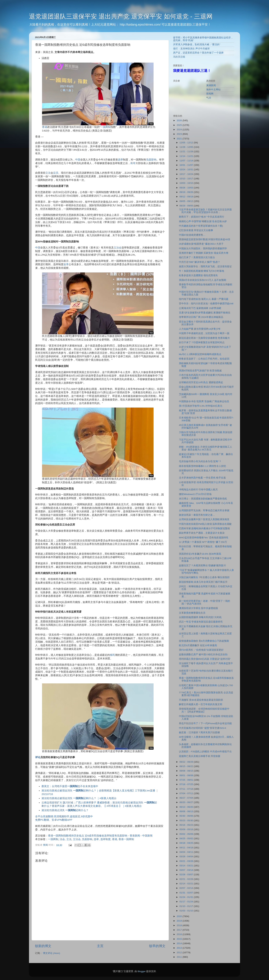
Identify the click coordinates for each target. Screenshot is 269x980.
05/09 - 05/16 (187, 829)
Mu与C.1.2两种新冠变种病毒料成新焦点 (200, 354)
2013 (180, 948)
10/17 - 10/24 (187, 174)
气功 (209, 98)
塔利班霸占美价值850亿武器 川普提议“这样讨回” (205, 659)
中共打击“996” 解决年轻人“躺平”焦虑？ (200, 262)
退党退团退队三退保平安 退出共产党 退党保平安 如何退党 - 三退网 (121, 16)
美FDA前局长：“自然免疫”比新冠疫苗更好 (201, 650)
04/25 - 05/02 (187, 838)
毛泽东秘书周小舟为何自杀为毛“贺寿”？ (200, 461)
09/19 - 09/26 (187, 192)
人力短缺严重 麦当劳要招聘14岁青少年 (200, 329)
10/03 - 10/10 (187, 183)
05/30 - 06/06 (187, 816)
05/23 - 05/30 (187, 820)
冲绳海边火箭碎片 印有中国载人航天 (198, 490)
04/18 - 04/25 (187, 843)
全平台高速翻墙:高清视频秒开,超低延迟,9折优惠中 (64, 816)
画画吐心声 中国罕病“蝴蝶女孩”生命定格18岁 (203, 221)
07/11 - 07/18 (187, 789)
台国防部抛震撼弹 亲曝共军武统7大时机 (200, 617)
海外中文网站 (213, 90)
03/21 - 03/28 (187, 861)
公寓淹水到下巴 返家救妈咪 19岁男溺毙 (200, 308)
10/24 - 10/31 (187, 169)
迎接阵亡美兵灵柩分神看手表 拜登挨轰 (200, 756)
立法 (48, 173)
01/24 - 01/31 (187, 897)
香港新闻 (135, 836)
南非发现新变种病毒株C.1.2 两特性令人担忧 (202, 466)
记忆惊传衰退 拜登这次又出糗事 (196, 230)
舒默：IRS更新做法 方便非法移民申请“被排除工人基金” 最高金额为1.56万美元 (206, 448)
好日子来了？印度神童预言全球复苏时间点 (202, 342)
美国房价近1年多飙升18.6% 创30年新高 (200, 554)
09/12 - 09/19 (187, 197)
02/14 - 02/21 (187, 884)
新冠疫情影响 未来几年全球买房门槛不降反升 (203, 582)
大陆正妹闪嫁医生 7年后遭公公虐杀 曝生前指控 (204, 577)
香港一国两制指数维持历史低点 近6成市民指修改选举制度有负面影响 (88, 836)
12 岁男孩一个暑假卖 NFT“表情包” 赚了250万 (203, 542)
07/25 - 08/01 (187, 780)
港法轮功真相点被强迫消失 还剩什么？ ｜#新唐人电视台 (79, 798)
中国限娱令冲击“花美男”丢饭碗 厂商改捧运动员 (204, 401)
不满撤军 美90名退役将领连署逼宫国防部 (201, 700)
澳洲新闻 (211, 85)
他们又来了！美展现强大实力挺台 (197, 257)
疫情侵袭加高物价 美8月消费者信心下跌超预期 (204, 641)
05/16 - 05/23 (187, 825)
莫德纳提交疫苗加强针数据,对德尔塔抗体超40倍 (205, 239)
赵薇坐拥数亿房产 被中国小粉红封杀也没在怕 (203, 655)
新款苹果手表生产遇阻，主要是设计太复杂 (202, 533)
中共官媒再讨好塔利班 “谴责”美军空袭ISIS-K (203, 728)
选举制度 (106, 839)
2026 (180, 120)
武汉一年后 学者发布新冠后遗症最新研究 (201, 622)
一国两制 (106, 127)
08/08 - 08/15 (187, 771)
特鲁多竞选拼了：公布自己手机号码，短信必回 (204, 359)
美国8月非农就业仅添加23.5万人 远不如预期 (203, 280)
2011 (180, 957)
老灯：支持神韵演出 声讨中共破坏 (191, 49)
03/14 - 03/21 (187, 866)
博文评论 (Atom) (51, 953)
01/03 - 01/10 (187, 911)
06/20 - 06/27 (187, 802)
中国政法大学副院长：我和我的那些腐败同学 (203, 249)
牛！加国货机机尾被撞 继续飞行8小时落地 (201, 271)
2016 (180, 934)
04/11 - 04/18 (187, 848)
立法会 (118, 248)
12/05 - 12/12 (187, 143)
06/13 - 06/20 (187, 807)
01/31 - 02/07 (187, 893)
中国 (78, 160)
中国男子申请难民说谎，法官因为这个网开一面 (204, 333)
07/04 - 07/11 (187, 793)
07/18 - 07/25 (187, 784)
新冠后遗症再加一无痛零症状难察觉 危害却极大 (204, 338)
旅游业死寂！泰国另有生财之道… (197, 515)
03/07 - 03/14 (187, 870)
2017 (180, 930)
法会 (62, 839)
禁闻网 (210, 94)
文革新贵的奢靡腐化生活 (192, 613)
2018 (180, 925)
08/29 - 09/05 (187, 206)
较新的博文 (43, 946)
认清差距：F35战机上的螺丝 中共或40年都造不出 (205, 752)
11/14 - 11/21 (187, 156)
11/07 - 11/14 (187, 161)
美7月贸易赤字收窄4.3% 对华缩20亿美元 (201, 406)
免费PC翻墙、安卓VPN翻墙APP (54, 820)
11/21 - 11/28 (187, 151)
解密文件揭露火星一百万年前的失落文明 (201, 704)
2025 (180, 125)
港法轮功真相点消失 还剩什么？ (65, 810)
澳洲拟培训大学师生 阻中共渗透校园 (198, 608)
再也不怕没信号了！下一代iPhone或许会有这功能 (205, 723)
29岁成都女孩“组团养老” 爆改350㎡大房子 (201, 244)
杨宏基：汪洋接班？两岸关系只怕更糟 (199, 733)
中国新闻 (147, 836)
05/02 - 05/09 (187, 834)
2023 (180, 134)
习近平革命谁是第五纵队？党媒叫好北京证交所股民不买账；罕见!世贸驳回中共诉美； (205, 211)
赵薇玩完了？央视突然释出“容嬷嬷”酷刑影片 (203, 566)
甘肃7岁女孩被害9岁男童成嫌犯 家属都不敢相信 (205, 313)
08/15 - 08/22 (187, 766)
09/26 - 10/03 (187, 188)
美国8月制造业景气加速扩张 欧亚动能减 (200, 371)
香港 (45, 127)
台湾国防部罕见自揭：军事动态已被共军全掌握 (204, 510)
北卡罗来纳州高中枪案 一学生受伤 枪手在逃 (202, 478)
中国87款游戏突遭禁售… (192, 235)
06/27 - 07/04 (187, 798)
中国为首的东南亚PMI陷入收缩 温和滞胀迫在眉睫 (205, 524)
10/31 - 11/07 (187, 165)
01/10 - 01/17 (187, 906)
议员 (56, 173)
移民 (112, 655)
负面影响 (151, 160)
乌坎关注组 (179, 57)
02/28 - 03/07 (187, 874)
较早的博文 (157, 946)
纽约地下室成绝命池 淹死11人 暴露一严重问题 (204, 299)
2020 (180, 916)
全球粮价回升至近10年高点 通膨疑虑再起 (201, 382)
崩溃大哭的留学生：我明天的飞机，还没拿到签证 (205, 267)
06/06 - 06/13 (187, 811)
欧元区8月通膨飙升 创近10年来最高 (198, 645)
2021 (180, 139)
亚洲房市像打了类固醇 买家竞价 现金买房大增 (204, 253)
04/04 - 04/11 (187, 852)
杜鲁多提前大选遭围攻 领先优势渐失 (198, 275)
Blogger (142, 971)
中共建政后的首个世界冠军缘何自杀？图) (201, 226)
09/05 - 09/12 (187, 201)
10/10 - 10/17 (187, 179)
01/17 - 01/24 (187, 902)
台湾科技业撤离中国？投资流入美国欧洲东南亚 (204, 519)
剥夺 (133, 163)
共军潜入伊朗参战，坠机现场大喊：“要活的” (197, 44)
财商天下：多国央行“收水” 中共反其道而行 (202, 217)
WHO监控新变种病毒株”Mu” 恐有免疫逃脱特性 (204, 538)
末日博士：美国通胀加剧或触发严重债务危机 (203, 499)
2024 (180, 130)
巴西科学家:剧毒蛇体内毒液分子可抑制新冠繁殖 (204, 528)
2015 (180, 939)
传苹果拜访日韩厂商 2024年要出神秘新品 (201, 317)
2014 (180, 943)
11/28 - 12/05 (187, 147)
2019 (180, 921)
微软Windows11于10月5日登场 (195, 494)
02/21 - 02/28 (187, 879)
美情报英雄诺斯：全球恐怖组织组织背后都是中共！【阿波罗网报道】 (204, 710)
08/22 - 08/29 (187, 762)
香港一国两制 (126, 839)
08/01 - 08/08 (187, 775)
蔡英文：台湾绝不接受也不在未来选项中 (70, 786)
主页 (100, 946)
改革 (66, 264)
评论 (38, 757)
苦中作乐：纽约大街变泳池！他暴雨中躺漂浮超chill (206, 304)
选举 (120, 160)
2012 (180, 952)
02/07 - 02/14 (187, 888)
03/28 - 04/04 (187, 856)
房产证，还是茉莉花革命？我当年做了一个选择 (198, 53)
